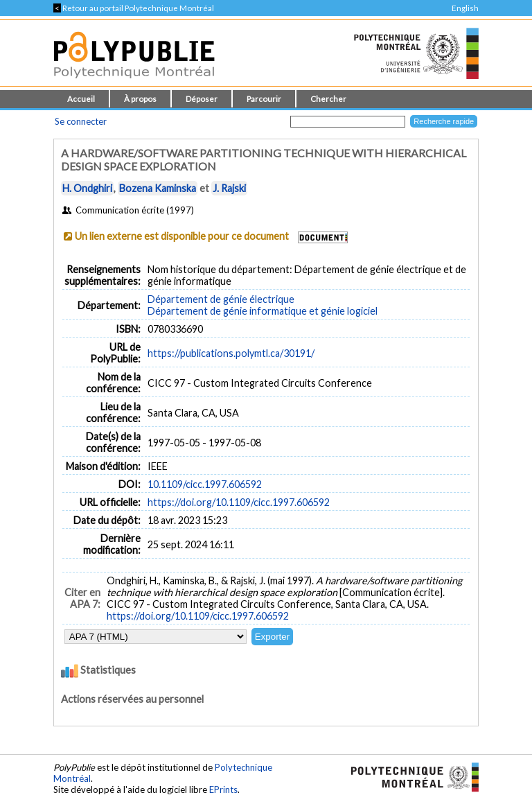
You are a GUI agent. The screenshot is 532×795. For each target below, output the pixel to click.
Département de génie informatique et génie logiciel (263, 311)
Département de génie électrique (221, 299)
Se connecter (81, 121)
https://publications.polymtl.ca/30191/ (231, 353)
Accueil (81, 99)
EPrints (223, 789)
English (465, 8)
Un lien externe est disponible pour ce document (182, 236)
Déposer (202, 99)
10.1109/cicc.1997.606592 (205, 484)
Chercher (328, 99)
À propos (140, 99)
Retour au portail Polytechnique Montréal (134, 8)
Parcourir (264, 99)
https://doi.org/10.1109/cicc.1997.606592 (239, 502)
